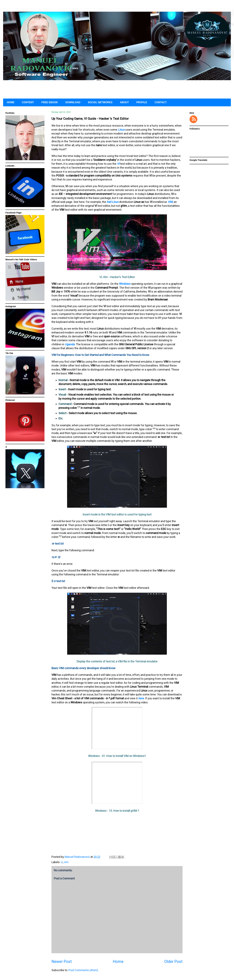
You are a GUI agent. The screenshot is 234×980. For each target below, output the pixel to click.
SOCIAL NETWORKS (100, 102)
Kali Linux (113, 202)
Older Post (173, 962)
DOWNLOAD (73, 102)
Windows (125, 284)
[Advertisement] (117, 89)
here (141, 698)
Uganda (70, 344)
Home (118, 962)
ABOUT (124, 102)
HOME (11, 102)
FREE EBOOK (50, 102)
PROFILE (142, 102)
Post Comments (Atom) (83, 970)
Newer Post (62, 962)
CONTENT (28, 102)
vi (62, 862)
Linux (121, 130)
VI (118, 164)
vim (66, 862)
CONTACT (161, 102)
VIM (170, 202)
